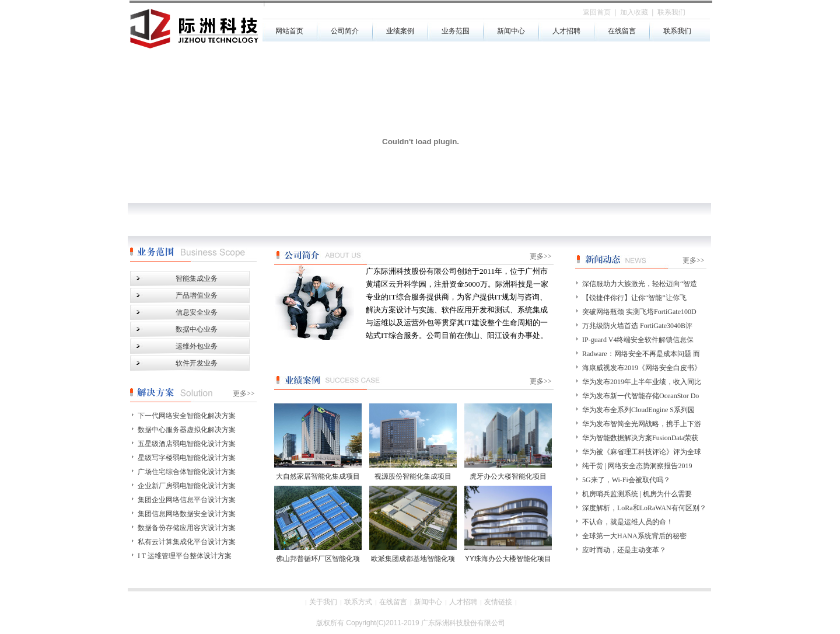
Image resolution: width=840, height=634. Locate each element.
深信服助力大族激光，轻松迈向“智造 (640, 284)
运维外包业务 (197, 346)
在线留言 (622, 31)
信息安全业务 (197, 312)
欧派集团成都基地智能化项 (413, 559)
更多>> (541, 381)
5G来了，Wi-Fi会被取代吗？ (626, 480)
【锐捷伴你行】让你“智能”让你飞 (634, 298)
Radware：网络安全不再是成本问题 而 (641, 354)
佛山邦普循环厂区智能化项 (318, 559)
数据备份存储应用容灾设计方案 (187, 528)
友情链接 (498, 602)
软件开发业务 (197, 363)
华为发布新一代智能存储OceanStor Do (640, 396)
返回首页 (597, 12)
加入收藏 (634, 12)
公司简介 (345, 31)
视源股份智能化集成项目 (413, 476)
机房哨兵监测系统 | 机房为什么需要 (637, 494)
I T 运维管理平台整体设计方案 (185, 556)
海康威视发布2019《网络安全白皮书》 (642, 368)
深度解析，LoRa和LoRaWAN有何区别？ (644, 508)
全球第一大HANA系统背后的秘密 (634, 536)
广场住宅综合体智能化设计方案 (187, 472)
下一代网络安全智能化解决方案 (187, 416)
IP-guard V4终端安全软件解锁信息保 (638, 340)
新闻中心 (511, 31)
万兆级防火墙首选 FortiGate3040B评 (637, 326)
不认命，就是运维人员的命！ (628, 522)
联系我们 (677, 31)
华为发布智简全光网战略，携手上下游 (642, 424)
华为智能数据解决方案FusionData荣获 (640, 438)
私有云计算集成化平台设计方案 (187, 542)
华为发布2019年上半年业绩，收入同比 (642, 382)
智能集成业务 (197, 278)
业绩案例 (400, 31)
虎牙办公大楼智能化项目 (508, 476)
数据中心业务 (197, 329)
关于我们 (323, 602)
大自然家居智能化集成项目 (318, 476)
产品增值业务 (197, 295)
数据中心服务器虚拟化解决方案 (187, 430)
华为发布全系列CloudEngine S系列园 (638, 410)
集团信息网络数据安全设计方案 (187, 514)
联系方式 (358, 602)
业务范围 (456, 31)
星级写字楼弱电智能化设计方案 (187, 458)
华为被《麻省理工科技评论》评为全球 (642, 452)
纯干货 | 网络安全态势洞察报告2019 (637, 466)
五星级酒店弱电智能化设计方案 (187, 444)
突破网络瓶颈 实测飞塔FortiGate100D (639, 312)
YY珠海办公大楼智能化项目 (508, 559)
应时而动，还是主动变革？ (624, 550)
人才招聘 (566, 31)
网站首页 (289, 31)
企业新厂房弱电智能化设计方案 (187, 486)
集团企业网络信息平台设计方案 (187, 500)
